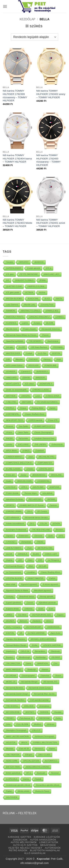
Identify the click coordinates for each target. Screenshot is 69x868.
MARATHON (43, 664)
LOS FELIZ (11, 487)
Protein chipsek (29, 329)
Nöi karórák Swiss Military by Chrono (21, 335)
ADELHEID (29, 706)
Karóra (26, 779)
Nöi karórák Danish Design (17, 694)
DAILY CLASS (44, 755)
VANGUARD (11, 378)
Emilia (35, 645)
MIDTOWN (27, 402)
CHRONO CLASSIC (41, 390)
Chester (30, 469)
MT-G (29, 773)
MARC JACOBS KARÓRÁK (18, 737)
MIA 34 (24, 743)
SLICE (47, 299)
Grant (41, 609)
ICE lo (49, 268)
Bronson (60, 530)
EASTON (10, 633)
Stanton (45, 670)
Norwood (55, 773)
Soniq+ (24, 475)
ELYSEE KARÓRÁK (36, 633)
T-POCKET (11, 542)
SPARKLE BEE (52, 311)
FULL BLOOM (22, 724)
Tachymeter (24, 439)
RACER (9, 439)
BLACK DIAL (33, 299)
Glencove (38, 536)
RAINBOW (11, 311)
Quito (51, 536)
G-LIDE (22, 347)
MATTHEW (11, 396)
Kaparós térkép (13, 609)
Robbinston (24, 536)
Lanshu (9, 445)
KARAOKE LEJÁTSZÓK (47, 837)
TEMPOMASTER (45, 463)
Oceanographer (29, 676)
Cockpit (29, 353)
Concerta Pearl (47, 305)
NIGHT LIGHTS (13, 384)
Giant (30, 560)
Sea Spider (24, 426)
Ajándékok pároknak (47, 603)
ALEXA (9, 554)
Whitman (51, 724)
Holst (59, 359)
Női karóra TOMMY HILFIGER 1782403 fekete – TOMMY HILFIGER (17, 223)
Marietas (10, 749)
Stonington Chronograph (16, 730)
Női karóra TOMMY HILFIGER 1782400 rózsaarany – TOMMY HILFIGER (48, 160)
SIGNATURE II (46, 384)
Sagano (60, 615)
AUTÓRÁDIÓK (53, 848)
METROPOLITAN (45, 548)
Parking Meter (38, 408)
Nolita (58, 718)
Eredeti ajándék (34, 268)
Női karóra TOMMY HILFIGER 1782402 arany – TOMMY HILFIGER (51, 94)
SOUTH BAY (38, 487)
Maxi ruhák (11, 584)
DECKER (10, 621)
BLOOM (50, 323)
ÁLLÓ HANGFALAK (35, 853)
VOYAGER (11, 372)
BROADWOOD (39, 475)
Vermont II (39, 749)
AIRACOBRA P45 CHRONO (38, 767)
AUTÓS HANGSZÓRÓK (43, 840)
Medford (38, 724)
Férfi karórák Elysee (14, 566)
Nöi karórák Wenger (30, 682)
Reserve (10, 426)
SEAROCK (39, 262)
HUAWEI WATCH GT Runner (32, 505)
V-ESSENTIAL (43, 481)
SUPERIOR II (42, 372)
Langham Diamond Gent (44, 439)
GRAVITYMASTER (36, 578)
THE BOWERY (35, 341)
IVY (8, 280)
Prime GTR (53, 420)
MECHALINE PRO (47, 457)
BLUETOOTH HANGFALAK (45, 850)
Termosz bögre (31, 493)
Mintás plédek (24, 791)
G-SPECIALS (12, 779)
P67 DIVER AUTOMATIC (48, 402)
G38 (8, 359)
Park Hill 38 (24, 749)
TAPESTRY (24, 262)
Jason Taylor (23, 432)
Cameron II (26, 372)
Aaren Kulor (56, 633)
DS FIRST (56, 657)
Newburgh (32, 670)
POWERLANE (51, 366)
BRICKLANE (57, 475)
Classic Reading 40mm (51, 572)
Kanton (53, 408)
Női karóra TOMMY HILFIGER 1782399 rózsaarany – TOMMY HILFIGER (15, 96)
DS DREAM (11, 676)
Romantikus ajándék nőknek (48, 785)
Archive (42, 293)
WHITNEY (30, 712)
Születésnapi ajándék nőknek (18, 785)
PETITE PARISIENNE (29, 274)
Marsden (19, 359)
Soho (8, 724)
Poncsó (45, 335)
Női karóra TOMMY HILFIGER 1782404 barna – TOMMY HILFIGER (17, 158)
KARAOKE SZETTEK (20, 837)
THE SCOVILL (12, 706)
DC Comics (42, 511)
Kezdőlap (28, 19)
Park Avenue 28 (26, 718)
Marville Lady (30, 305)
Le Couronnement (14, 572)
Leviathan (31, 572)
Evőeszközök (57, 445)
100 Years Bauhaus (39, 347)
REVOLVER (34, 366)
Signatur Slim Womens (16, 639)
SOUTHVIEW (12, 797)
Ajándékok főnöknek (15, 499)
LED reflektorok (13, 518)
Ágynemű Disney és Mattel (17, 591)
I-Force (9, 432)
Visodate (58, 712)
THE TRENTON (13, 755)
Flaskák (38, 779)
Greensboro (44, 706)
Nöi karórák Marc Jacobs (44, 694)
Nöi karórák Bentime (15, 688)
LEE (20, 560)
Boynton (10, 657)
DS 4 (29, 511)
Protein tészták (12, 493)
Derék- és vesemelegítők (16, 390)
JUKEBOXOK (20, 840)
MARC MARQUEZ (14, 670)
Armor (49, 621)
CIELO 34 (25, 651)
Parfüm (52, 578)
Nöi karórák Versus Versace (36, 518)
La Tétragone (54, 560)
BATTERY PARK (13, 767)
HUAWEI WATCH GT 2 (44, 426)
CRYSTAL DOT (46, 469)
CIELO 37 (36, 730)
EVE (40, 560)
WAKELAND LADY (52, 274)
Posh (30, 548)
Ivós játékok (48, 493)
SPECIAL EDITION (31, 761)
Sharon (58, 676)
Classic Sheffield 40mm (35, 414)
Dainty (29, 664)
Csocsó (30, 603)
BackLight (41, 773)
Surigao (37, 323)
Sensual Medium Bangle (16, 645)
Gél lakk (10, 347)
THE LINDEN (40, 445)
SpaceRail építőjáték (15, 341)
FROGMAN (58, 347)
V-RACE (26, 451)
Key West (22, 615)
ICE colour (30, 384)
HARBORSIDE (54, 627)
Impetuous (11, 651)
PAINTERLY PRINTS (15, 317)
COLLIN (43, 524)
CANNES (60, 317)
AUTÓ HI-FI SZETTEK (25, 845)
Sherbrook (55, 651)
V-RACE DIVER (53, 396)
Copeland (40, 451)
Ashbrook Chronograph (45, 737)
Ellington (29, 755)
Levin (38, 396)
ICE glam (10, 274)
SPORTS (10, 505)
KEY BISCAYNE (13, 712)
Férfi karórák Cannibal (39, 700)
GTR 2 (24, 487)
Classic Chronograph (43, 432)
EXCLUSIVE (24, 445)
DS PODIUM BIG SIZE (42, 615)
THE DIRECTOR (13, 664)
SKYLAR (43, 566)
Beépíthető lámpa (27, 597)
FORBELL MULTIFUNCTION (45, 743)
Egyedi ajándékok (14, 603)
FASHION (44, 712)
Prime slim (11, 475)
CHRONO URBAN (14, 511)
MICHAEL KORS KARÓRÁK (43, 639)
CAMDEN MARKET (14, 457)
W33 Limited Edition (14, 366)
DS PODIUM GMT (34, 627)
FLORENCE (11, 323)
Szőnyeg (10, 597)
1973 (61, 536)
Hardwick (37, 621)
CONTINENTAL (13, 414)
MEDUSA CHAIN (24, 481)
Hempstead (26, 542)
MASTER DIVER (13, 353)
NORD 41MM (12, 761)
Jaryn (31, 457)
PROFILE (10, 408)
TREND (40, 542)
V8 (21, 633)
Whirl (31, 566)
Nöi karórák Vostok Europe (40, 688)
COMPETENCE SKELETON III (19, 463)
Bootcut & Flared (42, 791)
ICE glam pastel (13, 293)
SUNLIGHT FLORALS (24, 280)
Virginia (9, 560)
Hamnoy (47, 359)
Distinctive (45, 676)
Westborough (25, 657)
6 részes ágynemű (51, 584)
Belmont (23, 621)
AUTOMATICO (51, 761)
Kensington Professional (16, 530)
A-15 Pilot (42, 353)
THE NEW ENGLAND (41, 530)
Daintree (53, 505)
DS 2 (32, 524)
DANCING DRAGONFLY (40, 317)
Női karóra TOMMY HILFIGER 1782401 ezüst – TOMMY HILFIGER (51, 223)
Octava (23, 408)
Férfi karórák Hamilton (15, 700)
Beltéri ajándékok (13, 773)
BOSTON (56, 353)
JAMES (9, 615)
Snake (9, 481)
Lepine (25, 323)
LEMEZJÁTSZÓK (49, 842)
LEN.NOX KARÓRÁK (52, 645)
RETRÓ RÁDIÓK (18, 850)
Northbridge (41, 657)
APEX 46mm (11, 451)
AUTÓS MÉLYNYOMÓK (24, 842)
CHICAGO (33, 359)
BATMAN (51, 499)
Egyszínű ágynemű (29, 584)
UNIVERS (26, 396)
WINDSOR (40, 378)
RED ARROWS (35, 499)
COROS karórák (36, 420)
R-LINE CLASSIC (13, 469)
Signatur (10, 536)
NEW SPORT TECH (15, 420)
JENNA (43, 280)
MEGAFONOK (48, 845)
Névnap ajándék (47, 597)
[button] (5, 6)
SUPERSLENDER (14, 268)
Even (51, 609)
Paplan (9, 791)
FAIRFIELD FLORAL (36, 286)
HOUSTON (11, 743)
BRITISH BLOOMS (14, 299)
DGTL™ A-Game (13, 627)
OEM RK (26, 378)
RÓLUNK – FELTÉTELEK (20, 813)
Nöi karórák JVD (51, 682)
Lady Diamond (12, 305)
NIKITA (59, 299)
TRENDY (10, 718)
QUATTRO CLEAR (14, 286)
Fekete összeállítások (15, 524)
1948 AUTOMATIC (14, 548)
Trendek (10, 262)
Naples (52, 749)
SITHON (56, 524)
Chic (56, 664)
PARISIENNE (45, 718)
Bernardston (40, 651)
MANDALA (23, 554)
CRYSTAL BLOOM (14, 578)
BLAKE (36, 554)
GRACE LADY (51, 554)
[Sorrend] (34, 37)
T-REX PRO (11, 402)
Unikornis (29, 609)
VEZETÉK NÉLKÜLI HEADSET (25, 848)
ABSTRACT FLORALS (31, 311)
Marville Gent (12, 329)
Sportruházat (53, 341)
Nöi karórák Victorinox (51, 329)
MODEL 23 (11, 682)
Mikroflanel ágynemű (43, 591)
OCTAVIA (29, 293)
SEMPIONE (55, 487)
